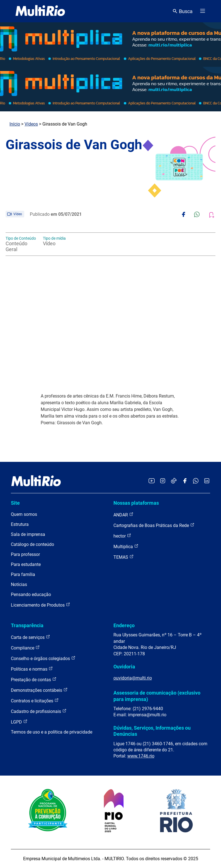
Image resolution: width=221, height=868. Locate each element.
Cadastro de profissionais (39, 711)
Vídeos (31, 124)
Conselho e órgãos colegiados (43, 658)
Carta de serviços (31, 637)
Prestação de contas (34, 679)
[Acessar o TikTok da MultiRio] (174, 481)
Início (15, 124)
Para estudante (26, 564)
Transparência (27, 625)
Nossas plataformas (136, 503)
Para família (23, 574)
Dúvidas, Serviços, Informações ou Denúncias (152, 731)
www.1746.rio (141, 756)
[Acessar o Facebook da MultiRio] (185, 481)
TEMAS (124, 557)
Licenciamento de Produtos (41, 605)
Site (15, 503)
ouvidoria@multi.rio (133, 678)
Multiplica (126, 546)
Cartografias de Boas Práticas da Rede (154, 525)
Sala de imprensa (28, 534)
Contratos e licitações (35, 701)
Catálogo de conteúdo (32, 544)
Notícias (19, 584)
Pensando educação (31, 594)
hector (122, 536)
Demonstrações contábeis (39, 690)
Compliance (25, 648)
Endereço (124, 625)
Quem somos (24, 514)
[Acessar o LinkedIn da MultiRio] (207, 481)
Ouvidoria (124, 667)
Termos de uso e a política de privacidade (52, 732)
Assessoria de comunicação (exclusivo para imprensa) (157, 696)
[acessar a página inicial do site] (40, 11)
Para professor (25, 554)
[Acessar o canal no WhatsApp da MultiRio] (196, 481)
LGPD (19, 722)
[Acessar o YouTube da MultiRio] (152, 481)
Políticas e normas (32, 669)
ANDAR (123, 515)
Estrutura (20, 524)
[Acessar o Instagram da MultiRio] (163, 481)
